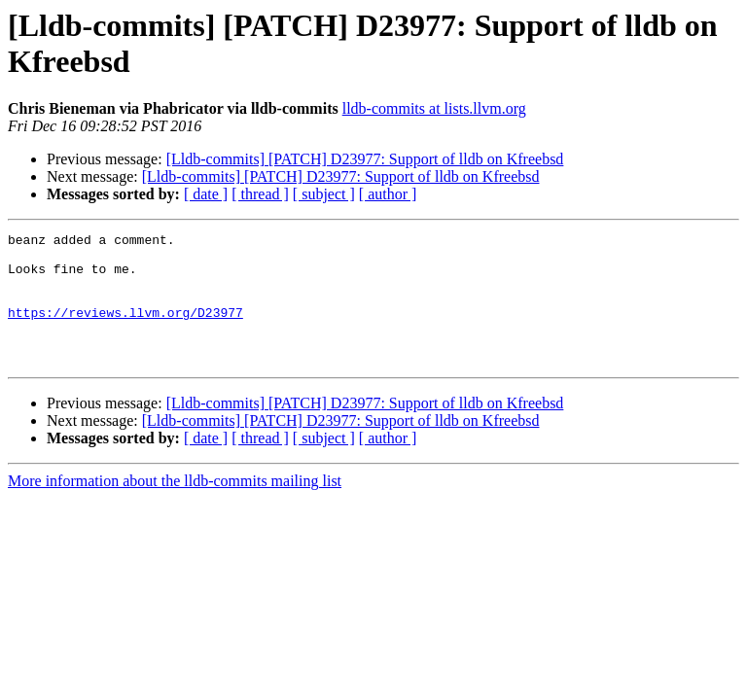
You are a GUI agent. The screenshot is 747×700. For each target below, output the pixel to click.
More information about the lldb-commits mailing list (175, 507)
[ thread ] (260, 194)
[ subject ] (324, 194)
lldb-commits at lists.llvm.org (434, 108)
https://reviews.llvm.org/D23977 (125, 330)
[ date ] (206, 194)
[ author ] (388, 194)
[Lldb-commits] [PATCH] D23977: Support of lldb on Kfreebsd (365, 159)
